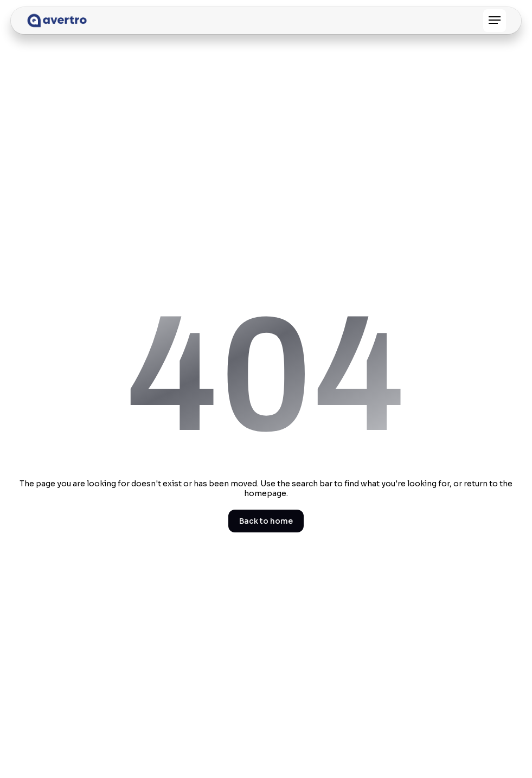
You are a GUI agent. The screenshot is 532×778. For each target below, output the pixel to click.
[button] (495, 21)
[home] (57, 21)
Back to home (266, 521)
